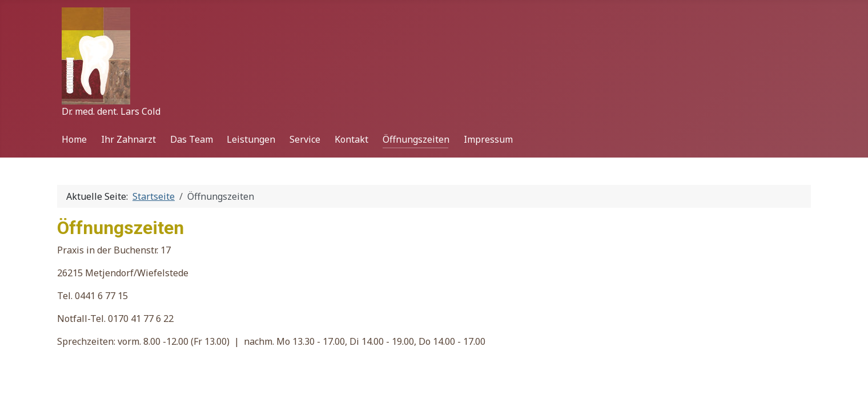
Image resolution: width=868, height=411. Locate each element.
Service (305, 139)
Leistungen (251, 139)
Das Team (192, 139)
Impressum (488, 139)
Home (74, 139)
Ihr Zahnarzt (128, 139)
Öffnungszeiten (416, 139)
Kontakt (351, 139)
